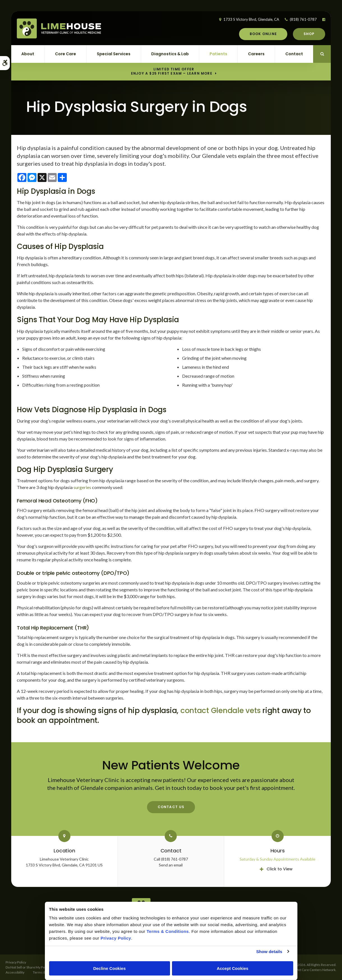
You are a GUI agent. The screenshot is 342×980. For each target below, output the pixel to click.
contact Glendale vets (221, 711)
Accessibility (15, 972)
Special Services (114, 54)
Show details (269, 952)
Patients (218, 54)
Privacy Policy (16, 962)
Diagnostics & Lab (170, 54)
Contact (294, 54)
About (28, 54)
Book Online (263, 34)
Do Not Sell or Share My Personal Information (39, 967)
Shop (309, 34)
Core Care (66, 54)
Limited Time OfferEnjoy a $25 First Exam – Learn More (172, 72)
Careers (256, 54)
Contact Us (171, 807)
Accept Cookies (233, 968)
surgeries (82, 487)
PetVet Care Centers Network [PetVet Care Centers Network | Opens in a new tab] (313, 970)
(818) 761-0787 (303, 19)
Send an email (171, 865)
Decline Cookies (109, 968)
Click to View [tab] (280, 869)
